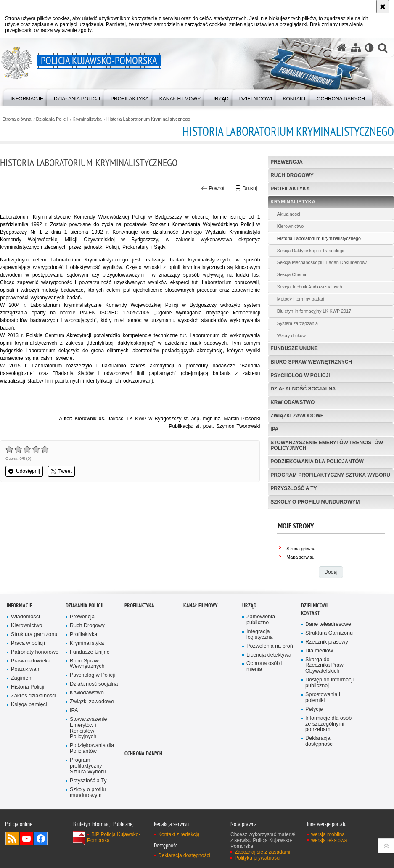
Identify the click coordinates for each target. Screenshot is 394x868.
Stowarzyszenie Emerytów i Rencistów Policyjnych (327, 445)
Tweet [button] (61, 471)
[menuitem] (27, 97)
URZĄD (249, 605)
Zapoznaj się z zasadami (262, 852)
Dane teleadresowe (328, 624)
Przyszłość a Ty (294, 488)
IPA (274, 429)
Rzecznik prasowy (327, 642)
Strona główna (17, 119)
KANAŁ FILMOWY (200, 605)
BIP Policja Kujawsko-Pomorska (114, 837)
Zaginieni (22, 678)
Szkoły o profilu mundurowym (315, 502)
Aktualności (289, 214)
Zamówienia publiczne (261, 620)
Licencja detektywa (269, 655)
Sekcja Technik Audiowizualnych (310, 287)
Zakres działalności (33, 696)
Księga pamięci (29, 705)
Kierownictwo (291, 226)
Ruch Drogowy (292, 175)
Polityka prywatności (258, 858)
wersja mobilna (328, 834)
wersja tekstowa (329, 840)
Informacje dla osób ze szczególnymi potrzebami (328, 724)
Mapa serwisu (300, 557)
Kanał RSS (12, 839)
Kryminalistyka (87, 119)
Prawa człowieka (31, 661)
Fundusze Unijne (294, 348)
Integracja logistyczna (259, 635)
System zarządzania (297, 323)
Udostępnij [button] (24, 471)
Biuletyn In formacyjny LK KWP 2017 (314, 311)
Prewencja (287, 162)
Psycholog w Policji (300, 375)
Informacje (20, 605)
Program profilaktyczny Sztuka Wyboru (330, 475)
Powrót (213, 188)
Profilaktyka (290, 189)
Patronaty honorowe (35, 652)
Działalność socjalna (303, 389)
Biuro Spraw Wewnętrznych (311, 362)
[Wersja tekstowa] (369, 48)
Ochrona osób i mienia (264, 666)
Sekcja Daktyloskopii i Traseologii (311, 251)
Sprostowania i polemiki (323, 698)
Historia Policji (28, 687)
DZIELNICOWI (314, 605)
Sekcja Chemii (292, 274)
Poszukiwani (26, 669)
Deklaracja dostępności (319, 741)
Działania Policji (52, 119)
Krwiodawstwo (292, 402)
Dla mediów (319, 651)
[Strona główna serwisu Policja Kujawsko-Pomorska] (342, 48)
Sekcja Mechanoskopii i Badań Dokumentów (322, 262)
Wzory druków (291, 335)
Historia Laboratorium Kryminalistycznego (148, 119)
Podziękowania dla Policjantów (317, 462)
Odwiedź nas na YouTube (26, 839)
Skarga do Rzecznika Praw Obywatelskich (324, 666)
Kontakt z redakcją (179, 834)
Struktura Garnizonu (329, 633)
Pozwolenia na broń (270, 646)
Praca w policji (28, 643)
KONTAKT (310, 613)
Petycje (314, 709)
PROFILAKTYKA (139, 605)
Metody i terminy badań (301, 299)
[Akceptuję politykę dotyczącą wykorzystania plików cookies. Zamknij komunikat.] (383, 7)
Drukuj (246, 188)
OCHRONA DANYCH (143, 753)
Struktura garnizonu (34, 635)
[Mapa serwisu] (356, 48)
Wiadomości (25, 617)
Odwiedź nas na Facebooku (41, 839)
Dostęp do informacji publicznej (329, 683)
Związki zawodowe (297, 416)
